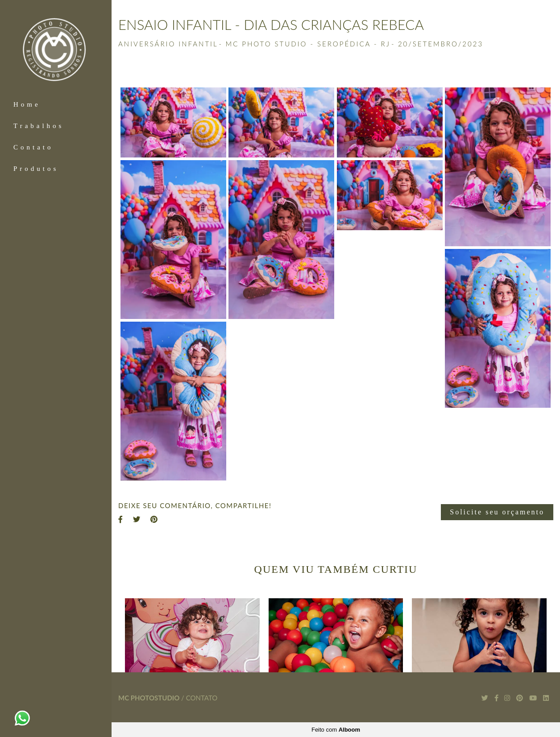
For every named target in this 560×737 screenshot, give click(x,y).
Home (27, 104)
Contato (33, 147)
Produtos (36, 169)
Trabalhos (39, 126)
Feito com (336, 730)
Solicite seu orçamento (497, 512)
